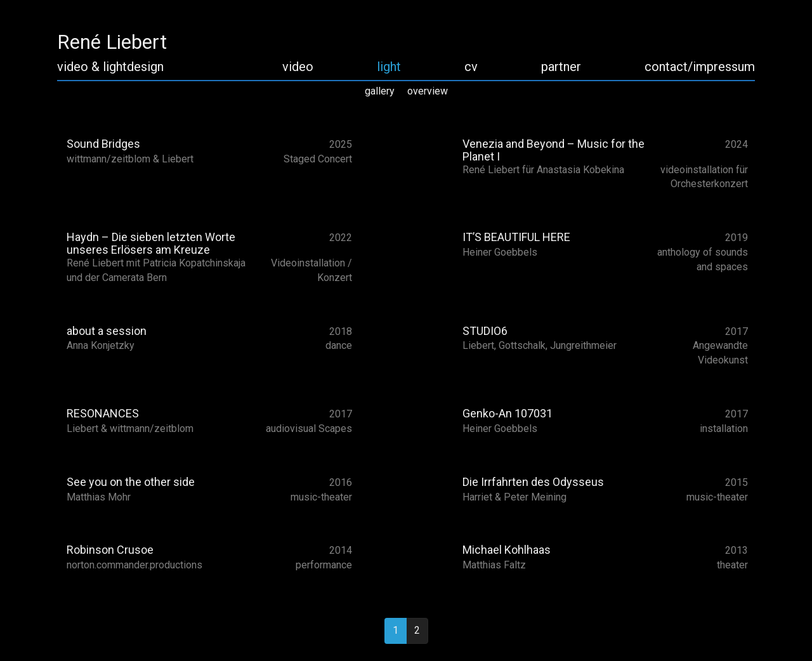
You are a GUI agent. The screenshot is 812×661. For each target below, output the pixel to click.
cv (471, 67)
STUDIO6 (485, 331)
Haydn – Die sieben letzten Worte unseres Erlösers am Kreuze (151, 243)
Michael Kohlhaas (507, 550)
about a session (107, 331)
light (389, 67)
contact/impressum (700, 67)
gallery (380, 91)
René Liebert (112, 42)
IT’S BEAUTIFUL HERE (516, 237)
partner (561, 67)
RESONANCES (103, 413)
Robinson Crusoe (110, 550)
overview (428, 91)
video (298, 67)
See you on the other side (131, 482)
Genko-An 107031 (507, 413)
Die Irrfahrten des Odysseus (533, 482)
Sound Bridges (103, 144)
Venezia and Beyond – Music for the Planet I (553, 150)
